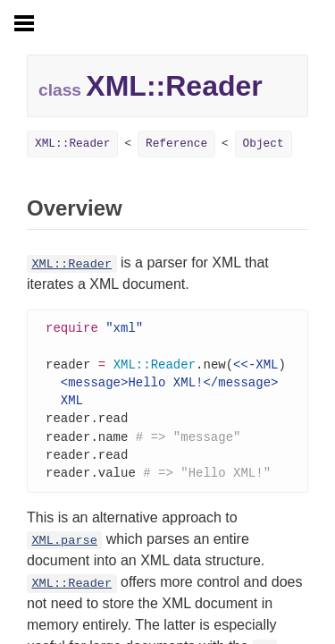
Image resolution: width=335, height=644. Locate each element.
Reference (176, 144)
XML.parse (64, 549)
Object (264, 144)
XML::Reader (72, 144)
